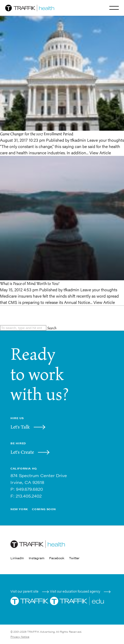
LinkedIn (17, 558)
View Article (100, 153)
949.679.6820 (29, 489)
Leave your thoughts (106, 140)
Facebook (57, 558)
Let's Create (22, 452)
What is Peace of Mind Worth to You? (30, 283)
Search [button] (52, 328)
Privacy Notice (20, 637)
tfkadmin (78, 140)
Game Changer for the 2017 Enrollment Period (37, 134)
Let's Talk (20, 427)
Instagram (37, 558)
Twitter (74, 558)
